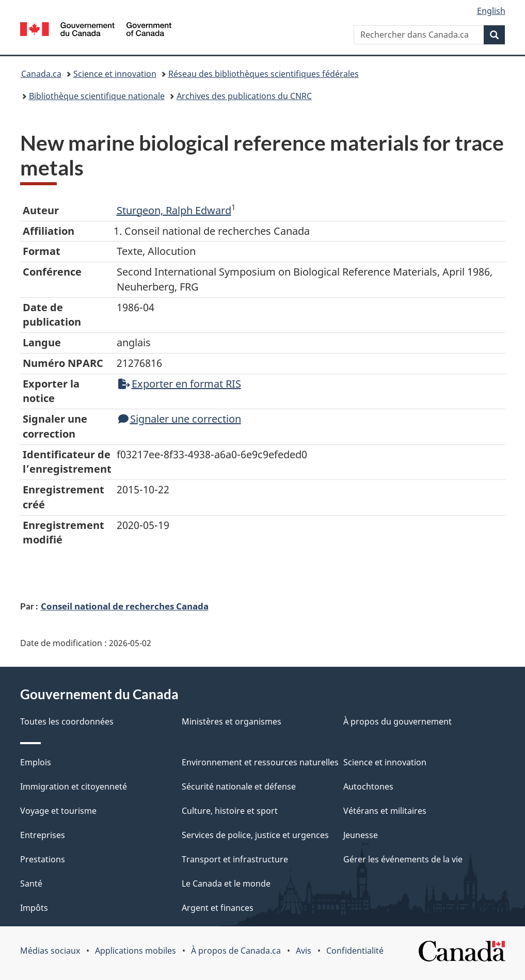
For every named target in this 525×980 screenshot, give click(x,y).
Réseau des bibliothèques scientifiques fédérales (264, 74)
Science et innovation (115, 74)
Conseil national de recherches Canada (125, 606)
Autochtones (368, 786)
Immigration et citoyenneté (74, 786)
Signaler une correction (180, 419)
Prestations (43, 859)
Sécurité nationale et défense (239, 786)
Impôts (34, 908)
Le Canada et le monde (226, 883)
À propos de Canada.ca (236, 951)
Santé (31, 883)
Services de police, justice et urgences (255, 835)
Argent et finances (218, 908)
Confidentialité (355, 951)
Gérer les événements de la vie (403, 859)
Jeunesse (361, 835)
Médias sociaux (50, 951)
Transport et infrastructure (235, 859)
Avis (304, 951)
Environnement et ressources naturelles (260, 762)
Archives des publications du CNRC (244, 96)
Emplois (36, 762)
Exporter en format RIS (180, 384)
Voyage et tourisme (58, 811)
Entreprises (43, 835)
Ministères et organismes (232, 721)
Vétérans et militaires (385, 811)
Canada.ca (41, 74)
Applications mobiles (136, 951)
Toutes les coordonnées (67, 721)
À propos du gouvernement (397, 721)
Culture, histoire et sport (230, 811)
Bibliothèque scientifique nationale (97, 96)
